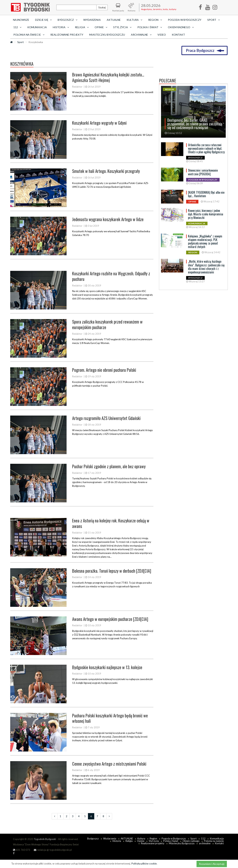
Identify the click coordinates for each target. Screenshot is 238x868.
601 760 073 (22, 850)
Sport (21, 42)
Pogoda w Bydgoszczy (185, 20)
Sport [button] (214, 20)
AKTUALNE (114, 20)
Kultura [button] (134, 20)
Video (162, 35)
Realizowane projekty (67, 35)
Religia (129, 841)
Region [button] (155, 20)
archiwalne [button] (141, 35)
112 (203, 839)
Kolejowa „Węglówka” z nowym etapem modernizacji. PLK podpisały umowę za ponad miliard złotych (205, 242)
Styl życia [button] (122, 27)
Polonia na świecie (214, 841)
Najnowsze (21, 20)
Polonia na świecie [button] (29, 35)
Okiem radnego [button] (181, 27)
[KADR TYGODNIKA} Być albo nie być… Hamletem (206, 194)
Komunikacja (37, 27)
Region (153, 839)
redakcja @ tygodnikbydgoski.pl (53, 850)
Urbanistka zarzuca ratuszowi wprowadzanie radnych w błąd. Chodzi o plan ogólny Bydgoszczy (206, 148)
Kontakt (178, 35)
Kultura (141, 839)
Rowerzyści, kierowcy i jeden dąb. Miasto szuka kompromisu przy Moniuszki (206, 214)
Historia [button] (61, 27)
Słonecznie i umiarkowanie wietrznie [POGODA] (203, 172)
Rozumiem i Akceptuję (212, 864)
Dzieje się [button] (43, 20)
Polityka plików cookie (144, 863)
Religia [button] (82, 27)
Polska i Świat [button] (150, 27)
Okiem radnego (191, 841)
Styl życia (154, 841)
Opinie (141, 841)
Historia (117, 841)
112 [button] (17, 27)
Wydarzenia (92, 20)
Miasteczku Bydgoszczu (107, 35)
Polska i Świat (171, 841)
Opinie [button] (101, 27)
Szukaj (102, 7)
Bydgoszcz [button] (67, 20)
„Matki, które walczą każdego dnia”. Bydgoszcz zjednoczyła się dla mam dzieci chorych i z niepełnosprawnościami (206, 267)
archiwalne (205, 843)
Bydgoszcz (93, 839)
